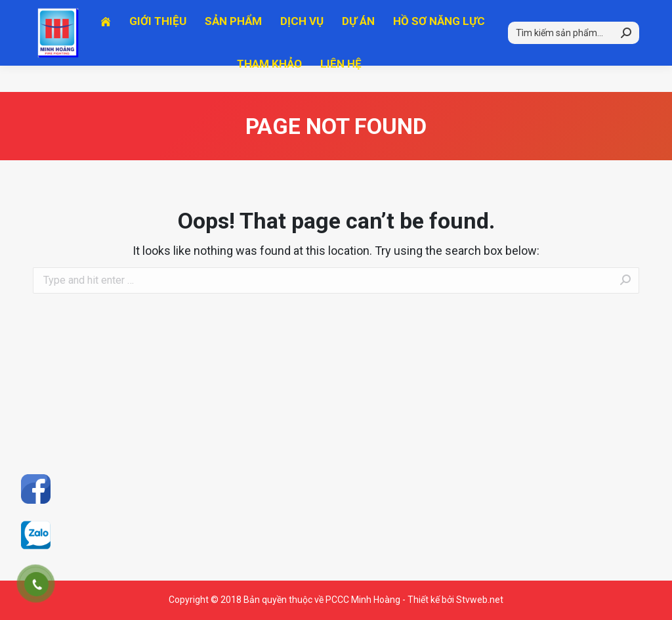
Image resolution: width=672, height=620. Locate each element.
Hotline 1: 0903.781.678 (97, 13)
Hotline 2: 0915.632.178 (238, 13)
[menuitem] (106, 48)
